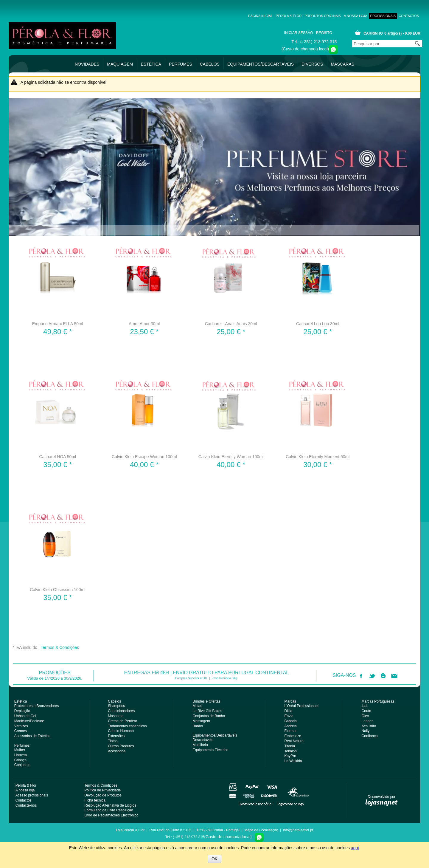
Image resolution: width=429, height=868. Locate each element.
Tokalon (291, 751)
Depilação (22, 711)
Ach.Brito (369, 726)
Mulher (20, 750)
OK (214, 859)
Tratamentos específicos (127, 726)
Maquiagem (120, 64)
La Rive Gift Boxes (207, 711)
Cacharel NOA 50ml (57, 457)
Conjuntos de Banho (209, 716)
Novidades (87, 64)
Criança (20, 760)
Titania (290, 746)
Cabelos (210, 64)
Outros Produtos (121, 746)
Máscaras (343, 64)
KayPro (290, 756)
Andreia (291, 726)
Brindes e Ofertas (206, 701)
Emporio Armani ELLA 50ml (58, 324)
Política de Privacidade (102, 790)
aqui (355, 848)
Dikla (289, 711)
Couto (366, 711)
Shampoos (116, 706)
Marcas (290, 701)
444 (365, 706)
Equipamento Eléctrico (210, 750)
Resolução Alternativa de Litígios (110, 805)
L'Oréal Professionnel (301, 706)
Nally (366, 731)
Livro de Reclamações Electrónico (111, 815)
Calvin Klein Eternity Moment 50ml (318, 457)
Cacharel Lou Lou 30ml (318, 324)
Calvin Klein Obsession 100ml (57, 590)
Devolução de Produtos (103, 795)
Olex (365, 716)
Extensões (116, 736)
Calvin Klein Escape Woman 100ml (144, 457)
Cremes (21, 731)
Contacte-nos (26, 805)
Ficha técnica (95, 800)
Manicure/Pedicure (29, 721)
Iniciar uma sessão (299, 33)
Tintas (113, 741)
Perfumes (181, 64)
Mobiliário (200, 745)
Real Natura (294, 741)
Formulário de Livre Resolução (109, 810)
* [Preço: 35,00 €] (57, 465)
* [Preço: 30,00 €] (318, 465)
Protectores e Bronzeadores (36, 706)
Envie (289, 716)
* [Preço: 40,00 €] (144, 465)
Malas (197, 706)
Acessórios (117, 751)
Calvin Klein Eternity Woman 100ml (231, 457)
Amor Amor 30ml (144, 324)
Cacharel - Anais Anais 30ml (231, 324)
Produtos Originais (308, 16)
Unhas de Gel (25, 716)
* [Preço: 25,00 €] (231, 332)
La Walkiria (293, 761)
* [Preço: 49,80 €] (57, 332)
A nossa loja (341, 16)
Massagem (201, 721)
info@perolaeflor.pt (298, 830)
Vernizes (21, 726)
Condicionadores (121, 711)
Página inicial (246, 16)
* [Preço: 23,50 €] (144, 332)
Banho (198, 726)
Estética (151, 64)
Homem (21, 755)
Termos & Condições (60, 647)
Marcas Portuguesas (378, 701)
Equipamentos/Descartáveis (261, 64)
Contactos (409, 16)
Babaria (291, 721)
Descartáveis (203, 740)
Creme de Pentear (122, 721)
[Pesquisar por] (387, 44)
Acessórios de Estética (32, 736)
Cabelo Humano (121, 731)
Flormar (291, 731)
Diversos (312, 64)
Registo (329, 33)
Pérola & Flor (274, 16)
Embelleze (293, 736)
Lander (367, 721)
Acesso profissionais (376, 16)
